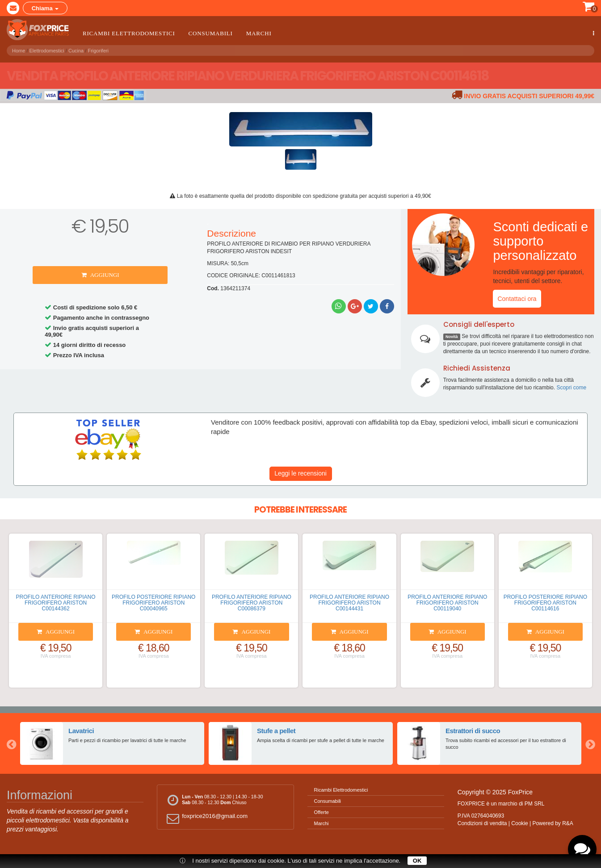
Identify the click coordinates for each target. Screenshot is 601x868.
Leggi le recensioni (300, 473)
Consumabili (211, 33)
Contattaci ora (517, 299)
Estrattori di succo (473, 730)
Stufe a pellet (276, 730)
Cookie (519, 823)
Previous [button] (11, 743)
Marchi (259, 33)
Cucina (76, 49)
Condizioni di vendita (482, 823)
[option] (112, 743)
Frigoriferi (98, 49)
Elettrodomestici (47, 49)
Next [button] (590, 743)
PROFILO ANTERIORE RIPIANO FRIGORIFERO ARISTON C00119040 (447, 603)
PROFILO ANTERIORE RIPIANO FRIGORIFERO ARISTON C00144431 (349, 603)
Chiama (45, 8)
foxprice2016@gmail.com (206, 818)
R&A (568, 823)
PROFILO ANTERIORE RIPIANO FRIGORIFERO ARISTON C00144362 (56, 603)
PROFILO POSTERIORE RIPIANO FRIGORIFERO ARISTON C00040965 (153, 603)
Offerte (322, 812)
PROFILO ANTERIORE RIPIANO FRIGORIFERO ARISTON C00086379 (252, 603)
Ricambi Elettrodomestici (129, 33)
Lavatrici (81, 730)
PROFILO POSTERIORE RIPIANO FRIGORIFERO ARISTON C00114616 (545, 603)
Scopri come (571, 388)
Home (19, 49)
